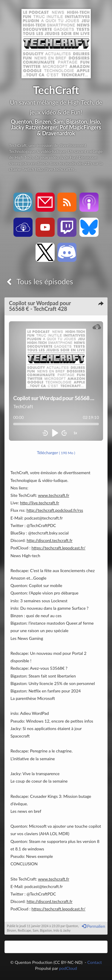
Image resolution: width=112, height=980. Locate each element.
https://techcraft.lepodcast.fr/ (59, 548)
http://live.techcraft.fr (40, 503)
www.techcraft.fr (53, 495)
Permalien (93, 926)
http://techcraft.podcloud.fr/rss (55, 510)
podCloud (68, 968)
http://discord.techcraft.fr (50, 540)
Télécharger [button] (56, 453)
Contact (95, 962)
